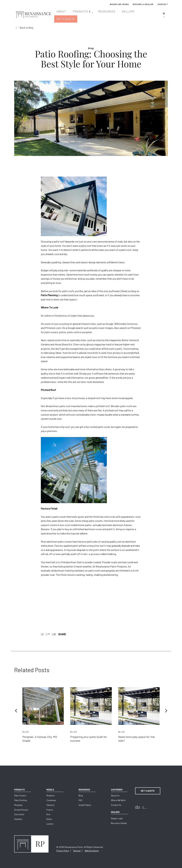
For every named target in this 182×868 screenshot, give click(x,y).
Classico (50, 801)
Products (83, 13)
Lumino (50, 820)
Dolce (49, 815)
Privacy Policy (63, 847)
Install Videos (84, 801)
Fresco (49, 806)
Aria (48, 811)
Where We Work (119, 4)
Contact (163, 4)
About (66, 13)
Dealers (114, 808)
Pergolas (18, 801)
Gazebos (18, 815)
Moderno (50, 792)
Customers (116, 785)
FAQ (80, 797)
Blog (80, 792)
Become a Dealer (143, 4)
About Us (114, 792)
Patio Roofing (21, 797)
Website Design (92, 847)
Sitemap (77, 847)
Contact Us (115, 801)
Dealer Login (116, 816)
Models (50, 785)
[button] (16, 706)
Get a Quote (149, 13)
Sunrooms (19, 811)
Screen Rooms (21, 806)
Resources (108, 13)
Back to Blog (25, 23)
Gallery (128, 13)
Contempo (51, 797)
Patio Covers (20, 792)
